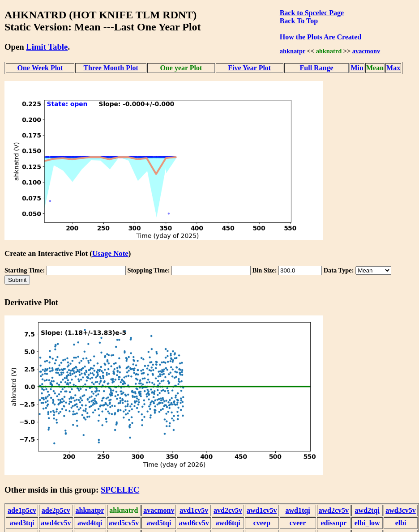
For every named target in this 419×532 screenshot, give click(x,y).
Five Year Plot (249, 68)
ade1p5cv (22, 510)
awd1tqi (297, 510)
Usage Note (110, 253)
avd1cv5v (194, 510)
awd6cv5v (194, 523)
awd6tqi (228, 523)
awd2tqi (367, 510)
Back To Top (299, 21)
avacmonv (366, 51)
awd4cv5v (56, 523)
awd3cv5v (401, 510)
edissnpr (333, 523)
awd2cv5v (334, 510)
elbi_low (367, 523)
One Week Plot (40, 68)
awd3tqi (22, 523)
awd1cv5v (262, 510)
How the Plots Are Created (321, 37)
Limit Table (47, 47)
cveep (262, 523)
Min (357, 68)
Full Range (317, 68)
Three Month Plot (111, 68)
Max (393, 68)
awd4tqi (90, 523)
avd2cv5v (228, 510)
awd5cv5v (124, 523)
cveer (298, 523)
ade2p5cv (56, 510)
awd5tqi (159, 523)
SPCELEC (120, 490)
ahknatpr (293, 51)
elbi (401, 523)
